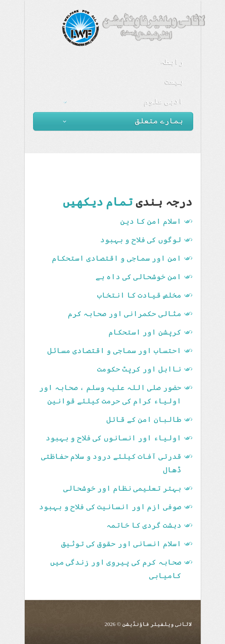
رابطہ (172, 62)
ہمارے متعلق (123, 121)
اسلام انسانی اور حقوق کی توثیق (121, 544)
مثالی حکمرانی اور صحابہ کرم (125, 314)
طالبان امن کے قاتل (144, 419)
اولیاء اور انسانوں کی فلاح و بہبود (114, 438)
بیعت (174, 81)
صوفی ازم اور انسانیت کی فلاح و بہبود (110, 507)
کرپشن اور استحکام (145, 332)
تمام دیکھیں (98, 202)
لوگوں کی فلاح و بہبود (141, 240)
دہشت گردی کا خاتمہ (144, 525)
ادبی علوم (123, 101)
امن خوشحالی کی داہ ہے (138, 277)
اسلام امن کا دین (151, 221)
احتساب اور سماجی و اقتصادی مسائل (114, 351)
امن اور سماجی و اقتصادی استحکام (117, 258)
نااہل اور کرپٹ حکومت (139, 369)
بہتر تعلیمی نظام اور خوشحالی (122, 488)
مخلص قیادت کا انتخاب (139, 295)
